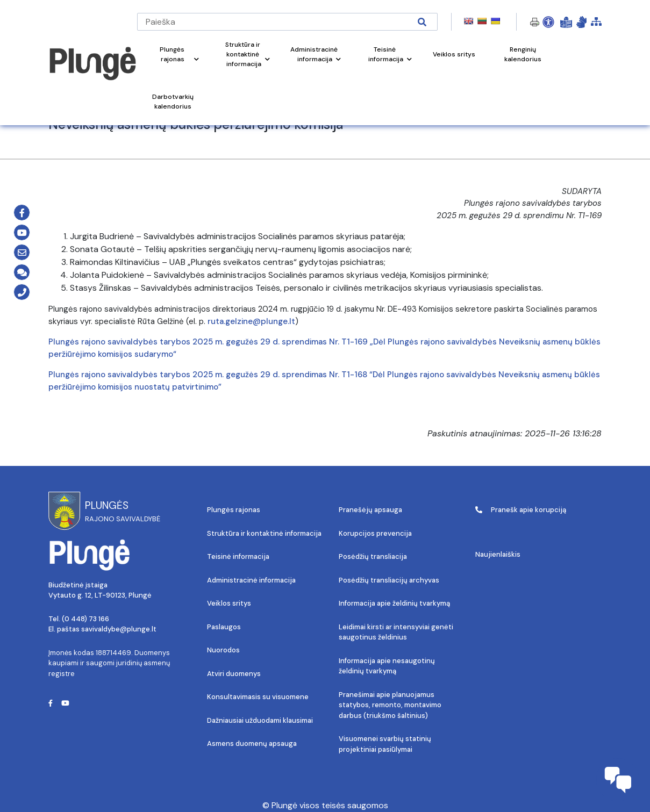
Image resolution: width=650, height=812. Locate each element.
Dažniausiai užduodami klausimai (260, 720)
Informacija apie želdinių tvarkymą (394, 603)
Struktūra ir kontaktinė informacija (264, 533)
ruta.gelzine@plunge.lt (251, 321)
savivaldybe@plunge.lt (119, 629)
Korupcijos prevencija (375, 533)
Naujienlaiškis (498, 554)
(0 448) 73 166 (85, 619)
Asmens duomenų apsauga (252, 743)
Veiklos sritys (229, 603)
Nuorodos (223, 650)
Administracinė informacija (251, 580)
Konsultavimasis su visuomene (258, 697)
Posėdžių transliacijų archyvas (389, 580)
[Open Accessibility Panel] (548, 22)
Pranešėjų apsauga (370, 510)
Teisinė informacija (238, 556)
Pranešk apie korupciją (521, 510)
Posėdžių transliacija (373, 556)
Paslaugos (224, 627)
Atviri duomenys (234, 674)
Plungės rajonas (234, 510)
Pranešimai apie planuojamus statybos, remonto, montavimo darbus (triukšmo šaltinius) (390, 705)
